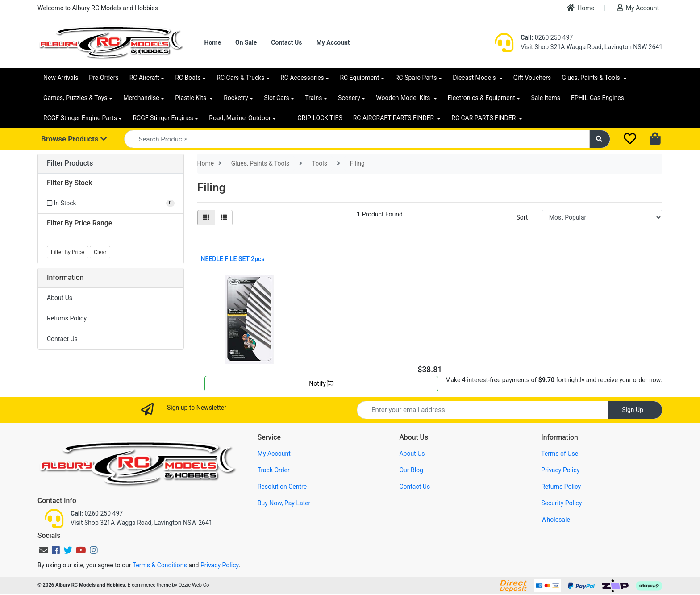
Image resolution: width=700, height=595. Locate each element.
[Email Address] (482, 410)
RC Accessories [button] (302, 78)
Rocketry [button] (236, 98)
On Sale (246, 42)
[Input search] (357, 139)
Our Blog (411, 470)
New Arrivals (61, 78)
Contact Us (286, 42)
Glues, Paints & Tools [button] (592, 78)
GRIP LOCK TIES (320, 118)
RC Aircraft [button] (144, 78)
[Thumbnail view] (206, 218)
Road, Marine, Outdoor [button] (240, 118)
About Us (60, 298)
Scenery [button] (349, 98)
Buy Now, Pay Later (284, 503)
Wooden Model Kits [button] (404, 98)
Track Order (274, 470)
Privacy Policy (560, 470)
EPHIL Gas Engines (598, 98)
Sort (522, 217)
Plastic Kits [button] (191, 98)
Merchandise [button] (141, 98)
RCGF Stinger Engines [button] (163, 118)
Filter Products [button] (70, 163)
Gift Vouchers (532, 78)
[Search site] (600, 139)
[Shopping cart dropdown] (656, 139)
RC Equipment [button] (359, 78)
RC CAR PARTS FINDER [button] (484, 118)
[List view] (224, 218)
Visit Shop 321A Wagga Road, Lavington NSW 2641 (592, 47)
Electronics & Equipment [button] (481, 98)
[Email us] (44, 550)
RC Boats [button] (188, 78)
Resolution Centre (282, 487)
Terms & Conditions (160, 565)
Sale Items (546, 98)
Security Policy (561, 503)
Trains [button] (313, 98)
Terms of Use (560, 454)
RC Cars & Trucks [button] (240, 78)
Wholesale (556, 520)
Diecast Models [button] (475, 78)
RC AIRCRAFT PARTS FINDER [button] (394, 118)
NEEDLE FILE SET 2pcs (233, 259)
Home (580, 8)
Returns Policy (67, 318)
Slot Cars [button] (276, 98)
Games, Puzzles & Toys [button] (75, 98)
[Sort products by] (602, 218)
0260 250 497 (547, 37)
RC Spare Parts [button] (416, 78)
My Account (638, 8)
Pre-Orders (104, 78)
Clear (100, 252)
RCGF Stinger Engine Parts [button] (80, 118)
